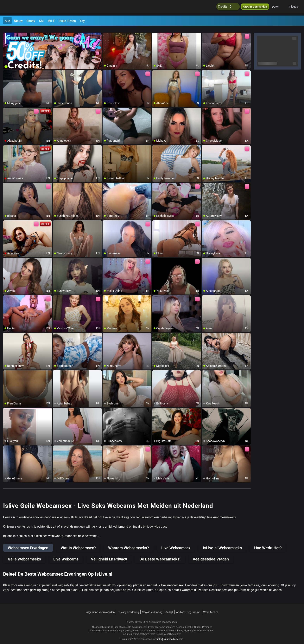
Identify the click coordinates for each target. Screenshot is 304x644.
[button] (278, 8)
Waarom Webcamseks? (129, 543)
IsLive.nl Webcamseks (222, 543)
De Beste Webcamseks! (160, 554)
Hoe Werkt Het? (268, 543)
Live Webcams (66, 554)
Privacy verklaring (128, 607)
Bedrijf (169, 607)
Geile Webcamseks (24, 554)
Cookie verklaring (152, 607)
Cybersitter (175, 629)
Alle (7, 21)
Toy (82, 21)
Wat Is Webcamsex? (78, 543)
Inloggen (294, 8)
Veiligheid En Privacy (109, 554)
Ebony (31, 21)
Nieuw (18, 21)
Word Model (210, 607)
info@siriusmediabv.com (170, 634)
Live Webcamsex (176, 543)
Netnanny (161, 629)
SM (41, 21)
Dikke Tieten (67, 21)
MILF (51, 21)
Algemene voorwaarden (101, 607)
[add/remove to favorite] (106, 31)
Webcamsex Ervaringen (28, 543)
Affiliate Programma (188, 607)
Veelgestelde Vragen (211, 554)
